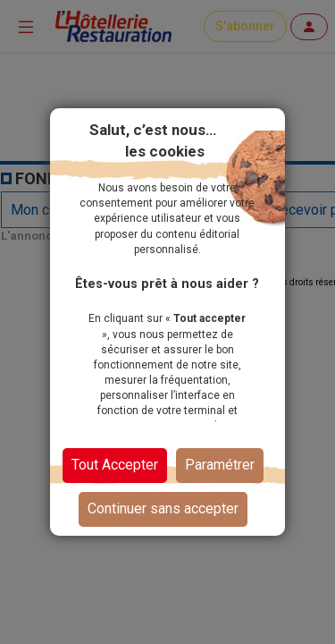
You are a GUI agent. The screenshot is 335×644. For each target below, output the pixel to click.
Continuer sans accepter (163, 508)
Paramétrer (220, 465)
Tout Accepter (115, 465)
